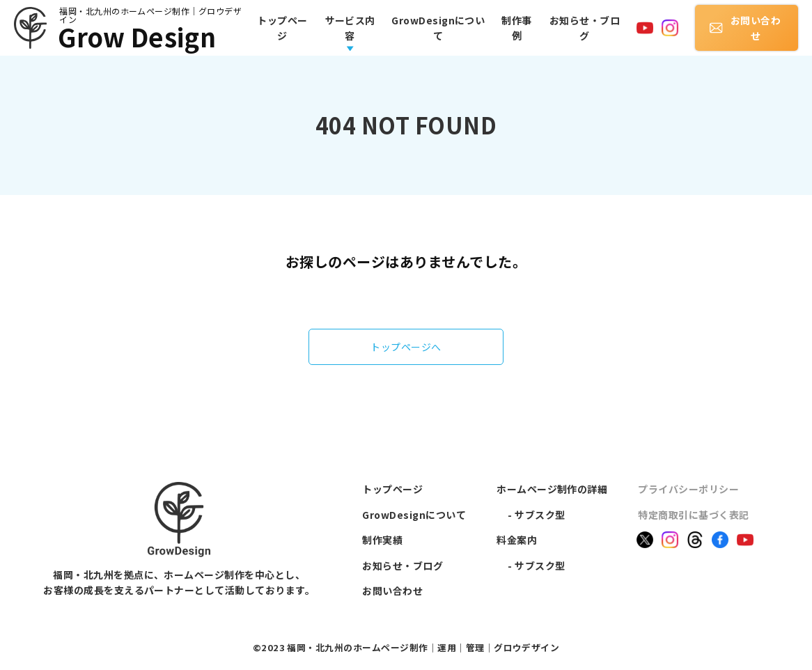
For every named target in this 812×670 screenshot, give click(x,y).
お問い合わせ (745, 28)
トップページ (282, 28)
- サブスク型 (536, 515)
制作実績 (382, 540)
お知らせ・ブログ (585, 28)
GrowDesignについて (438, 28)
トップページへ (406, 347)
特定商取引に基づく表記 (693, 515)
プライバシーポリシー (688, 489)
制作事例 (516, 28)
